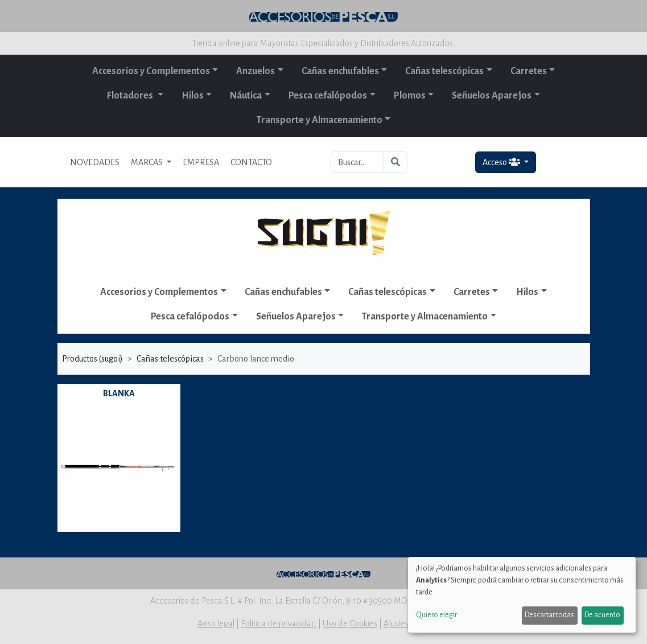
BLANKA (119, 393)
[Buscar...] (358, 162)
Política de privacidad (279, 624)
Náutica (246, 96)
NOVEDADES (95, 162)
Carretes (529, 71)
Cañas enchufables (340, 71)
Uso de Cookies (350, 624)
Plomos (410, 96)
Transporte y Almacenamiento (320, 120)
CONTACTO (251, 162)
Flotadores (131, 96)
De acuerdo (602, 615)
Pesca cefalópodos (328, 96)
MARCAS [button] (148, 162)
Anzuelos (255, 71)
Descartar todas (549, 615)
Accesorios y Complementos (151, 71)
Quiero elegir (436, 615)
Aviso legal (216, 624)
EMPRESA (201, 162)
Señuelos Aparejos (492, 96)
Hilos (193, 96)
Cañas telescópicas (444, 71)
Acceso (502, 162)
